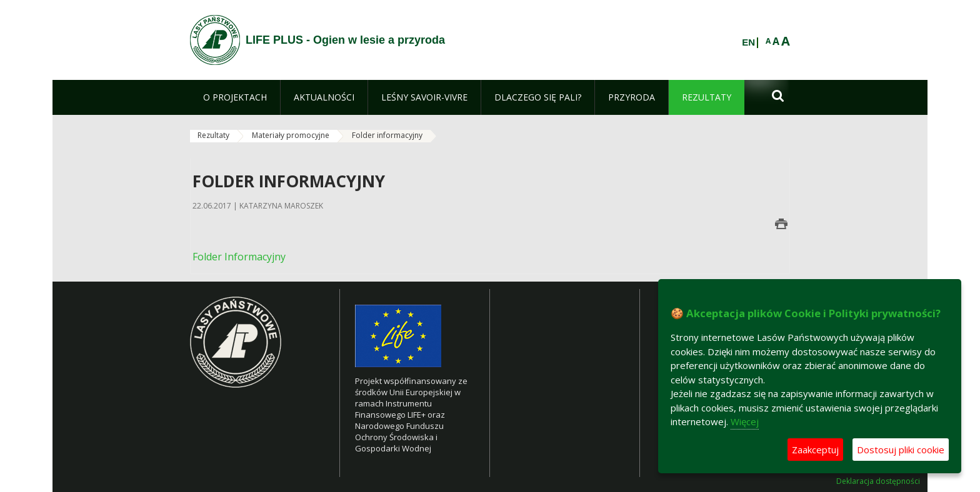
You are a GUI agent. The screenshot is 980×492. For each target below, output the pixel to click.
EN (748, 42)
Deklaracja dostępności (878, 481)
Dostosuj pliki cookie (901, 450)
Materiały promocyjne (291, 135)
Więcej (745, 421)
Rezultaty (213, 135)
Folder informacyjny (387, 135)
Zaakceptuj (815, 450)
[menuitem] (235, 97)
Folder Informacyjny (239, 257)
